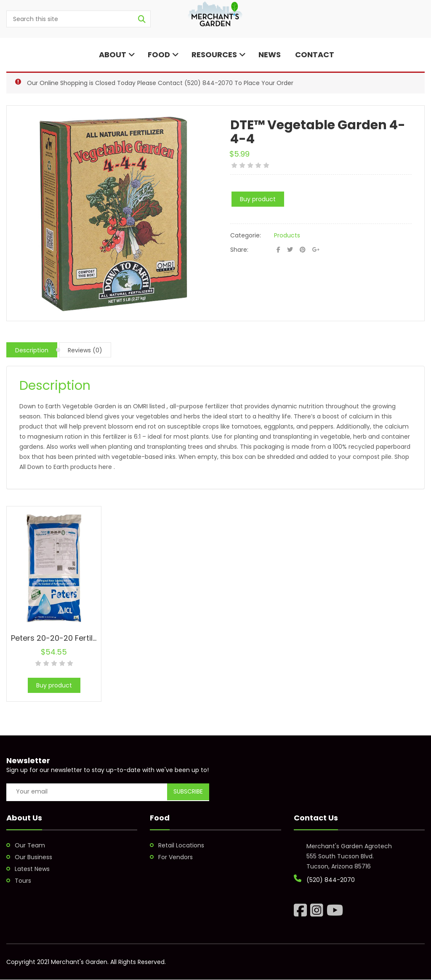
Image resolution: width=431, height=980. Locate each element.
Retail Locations (181, 845)
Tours (23, 881)
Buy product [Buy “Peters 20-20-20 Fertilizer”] (54, 685)
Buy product (258, 199)
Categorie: (246, 235)
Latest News (32, 869)
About (116, 55)
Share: (239, 250)
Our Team (30, 845)
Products (287, 235)
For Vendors (176, 857)
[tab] (32, 350)
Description (32, 350)
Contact (314, 55)
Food (163, 55)
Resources (219, 55)
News (270, 55)
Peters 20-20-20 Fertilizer (58, 638)
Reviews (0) (85, 350)
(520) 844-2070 (209, 83)
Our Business (33, 857)
